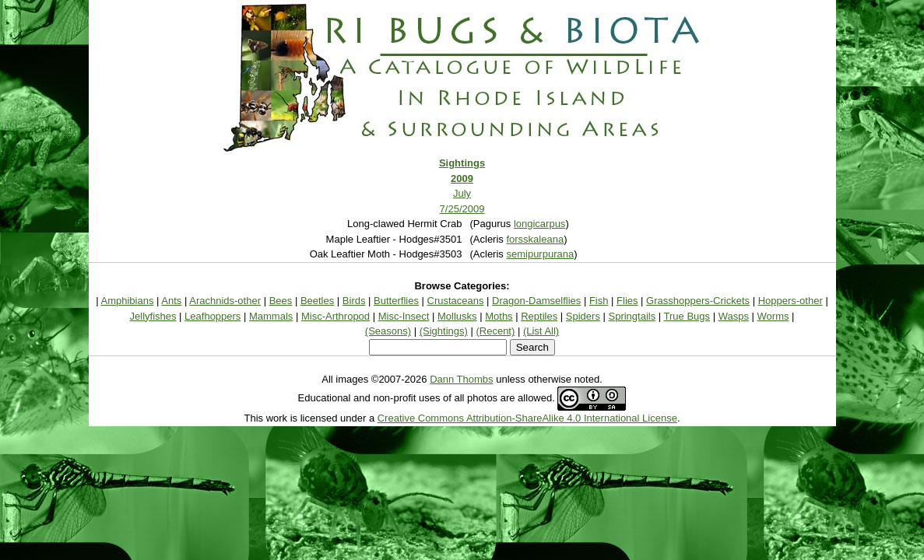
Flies (627, 301)
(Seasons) (388, 331)
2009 (462, 178)
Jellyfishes (153, 316)
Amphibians (128, 301)
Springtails (632, 316)
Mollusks (457, 316)
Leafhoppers (213, 316)
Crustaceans (456, 301)
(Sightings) (444, 331)
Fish (599, 301)
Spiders (583, 316)
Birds (354, 301)
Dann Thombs (461, 379)
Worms (773, 316)
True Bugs (687, 316)
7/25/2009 (462, 209)
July (462, 193)
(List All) (541, 331)
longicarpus (540, 224)
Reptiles (539, 316)
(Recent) (495, 331)
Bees (281, 301)
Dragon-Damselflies (536, 301)
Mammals (271, 316)
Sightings (462, 163)
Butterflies (396, 301)
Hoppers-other (790, 301)
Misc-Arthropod (336, 316)
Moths (499, 316)
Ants (171, 301)
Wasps (734, 316)
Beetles (317, 301)
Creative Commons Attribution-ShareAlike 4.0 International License (527, 418)
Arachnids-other (225, 301)
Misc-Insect (404, 316)
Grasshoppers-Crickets (698, 301)
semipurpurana (540, 254)
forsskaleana (535, 239)
